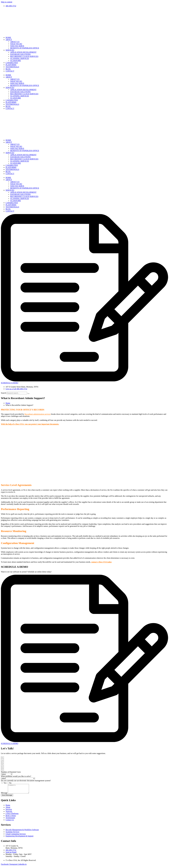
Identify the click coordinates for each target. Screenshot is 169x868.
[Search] (28, 394)
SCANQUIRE (16, 61)
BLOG (8, 69)
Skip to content (7, 2)
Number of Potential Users (11, 772)
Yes (5, 783)
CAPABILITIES (12, 63)
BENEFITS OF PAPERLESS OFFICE (25, 48)
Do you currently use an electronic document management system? (26, 781)
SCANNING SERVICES (20, 58)
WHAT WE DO (16, 44)
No (10, 783)
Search (3, 393)
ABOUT (9, 40)
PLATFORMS (11, 65)
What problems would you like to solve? (16, 776)
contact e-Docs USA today (101, 562)
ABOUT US (15, 42)
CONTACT (10, 71)
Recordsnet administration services (38, 414)
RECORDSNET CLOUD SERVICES (24, 56)
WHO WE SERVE (17, 46)
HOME (8, 38)
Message (4, 795)
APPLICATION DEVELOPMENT (23, 52)
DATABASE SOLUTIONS (20, 54)
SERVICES (10, 50)
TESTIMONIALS (12, 67)
